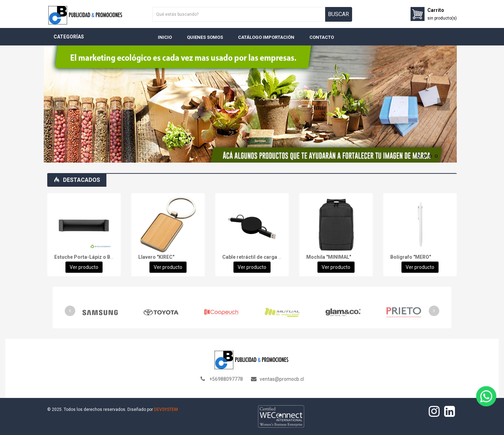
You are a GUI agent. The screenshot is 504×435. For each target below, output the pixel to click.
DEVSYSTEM (166, 409)
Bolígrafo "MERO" (411, 257)
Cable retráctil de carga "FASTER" (261, 257)
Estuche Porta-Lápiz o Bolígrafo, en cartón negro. (112, 257)
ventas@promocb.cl (282, 379)
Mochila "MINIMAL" (329, 257)
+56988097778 (226, 379)
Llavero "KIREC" (156, 257)
